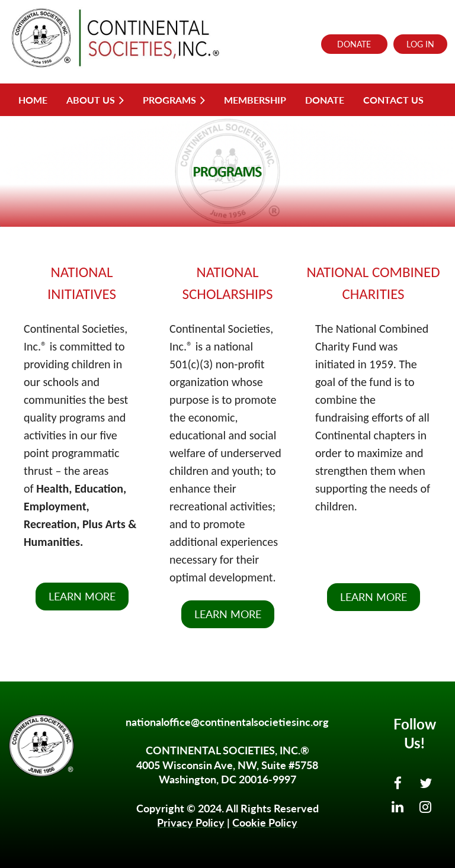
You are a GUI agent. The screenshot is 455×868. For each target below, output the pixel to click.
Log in (420, 44)
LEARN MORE (82, 596)
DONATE (354, 44)
